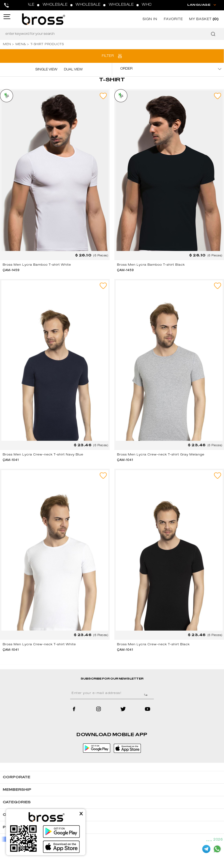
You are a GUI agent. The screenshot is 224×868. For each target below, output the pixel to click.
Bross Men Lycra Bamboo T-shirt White (37, 265)
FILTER (108, 56)
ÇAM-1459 (11, 271)
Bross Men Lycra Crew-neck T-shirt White (39, 645)
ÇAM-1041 (11, 460)
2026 (218, 840)
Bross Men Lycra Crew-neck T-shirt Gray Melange (161, 455)
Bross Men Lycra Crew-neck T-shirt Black (153, 645)
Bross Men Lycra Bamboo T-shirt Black (151, 265)
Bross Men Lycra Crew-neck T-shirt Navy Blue (43, 455)
